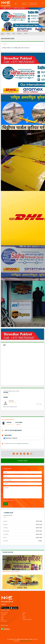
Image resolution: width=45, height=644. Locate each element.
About (2, 33)
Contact (26, 33)
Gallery (8, 33)
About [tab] (5, 44)
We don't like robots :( (8, 500)
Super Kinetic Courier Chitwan (11, 572)
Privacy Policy (4, 621)
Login (24, 4)
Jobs (23, 614)
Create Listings (33, 4)
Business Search (4, 613)
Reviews (19, 33)
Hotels (24, 613)
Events (2, 618)
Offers (2, 616)
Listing (24, 618)
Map (14, 33)
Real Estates (3, 614)
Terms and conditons (27, 619)
